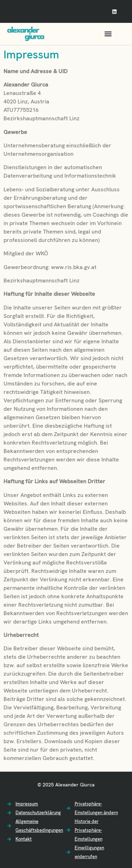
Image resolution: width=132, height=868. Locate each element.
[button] (108, 34)
